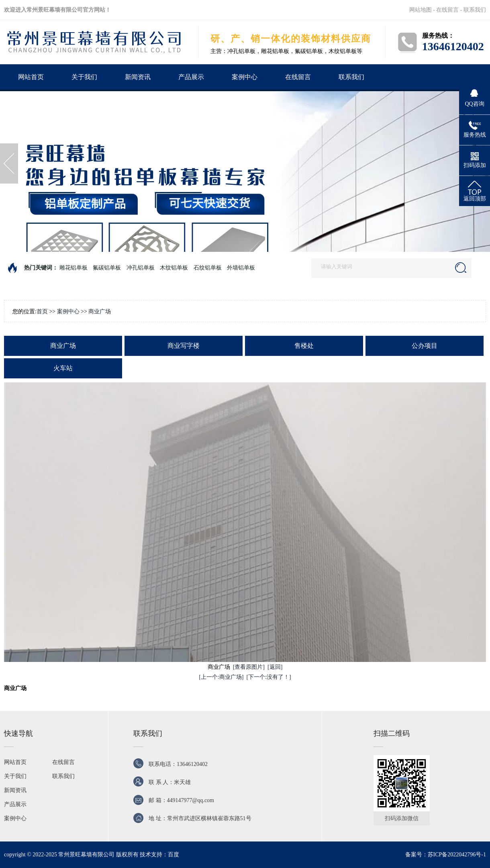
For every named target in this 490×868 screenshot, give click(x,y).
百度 (174, 855)
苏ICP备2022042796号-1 (457, 855)
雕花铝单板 (73, 268)
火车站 (63, 368)
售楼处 (304, 346)
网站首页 (31, 77)
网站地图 (421, 10)
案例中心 (245, 77)
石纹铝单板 (208, 268)
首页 (42, 311)
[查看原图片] (249, 667)
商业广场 (100, 311)
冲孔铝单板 (141, 268)
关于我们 (84, 77)
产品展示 (191, 77)
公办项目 (425, 346)
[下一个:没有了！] (269, 677)
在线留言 (447, 10)
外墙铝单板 (241, 268)
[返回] (275, 667)
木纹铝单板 (174, 268)
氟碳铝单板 (107, 268)
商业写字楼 (184, 346)
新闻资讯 (138, 77)
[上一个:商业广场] (221, 677)
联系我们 (475, 10)
